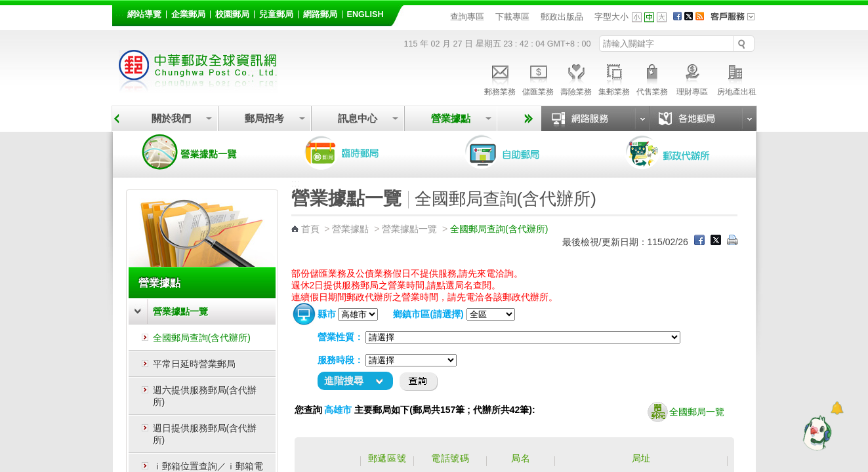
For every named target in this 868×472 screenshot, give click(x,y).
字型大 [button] (662, 17)
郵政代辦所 (682, 152)
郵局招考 (264, 118)
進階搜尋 (344, 381)
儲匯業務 (538, 78)
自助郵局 (521, 152)
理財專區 (692, 78)
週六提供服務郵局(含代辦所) (205, 396)
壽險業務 (576, 78)
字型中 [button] (649, 17)
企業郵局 (188, 14)
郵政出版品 (562, 17)
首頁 (310, 229)
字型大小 (611, 17)
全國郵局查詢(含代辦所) (202, 338)
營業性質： (341, 337)
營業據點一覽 (199, 152)
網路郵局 (320, 14)
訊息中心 (358, 118)
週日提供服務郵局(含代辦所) (205, 434)
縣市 (327, 314)
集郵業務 (614, 78)
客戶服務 (737, 21)
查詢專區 (467, 17)
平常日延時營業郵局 (194, 364)
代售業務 (652, 78)
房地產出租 (737, 78)
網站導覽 (144, 14)
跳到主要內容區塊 (7, 7)
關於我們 (171, 118)
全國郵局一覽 (686, 412)
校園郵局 (232, 14)
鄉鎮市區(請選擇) (428, 314)
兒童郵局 (276, 14)
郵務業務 (500, 78)
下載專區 (512, 17)
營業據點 (451, 118)
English (365, 14)
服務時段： (341, 360)
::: (120, 12)
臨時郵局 (360, 152)
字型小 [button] (637, 17)
